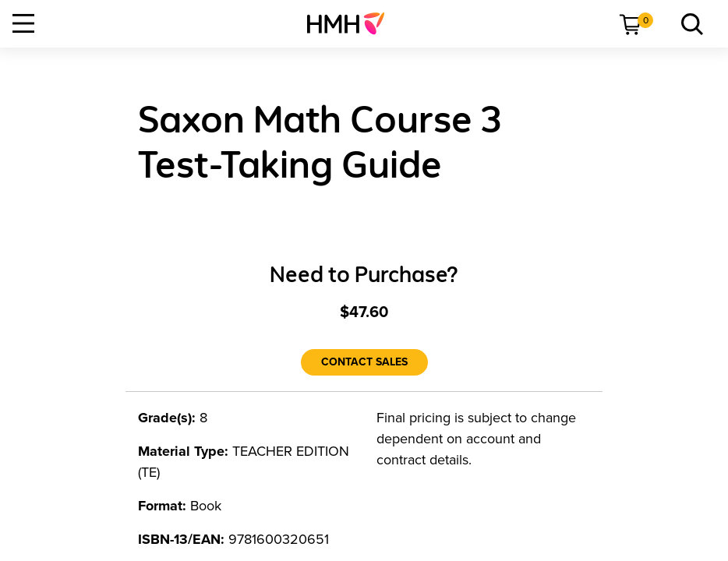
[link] (352, 23)
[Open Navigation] (23, 23)
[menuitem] (352, 23)
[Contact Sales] (364, 362)
